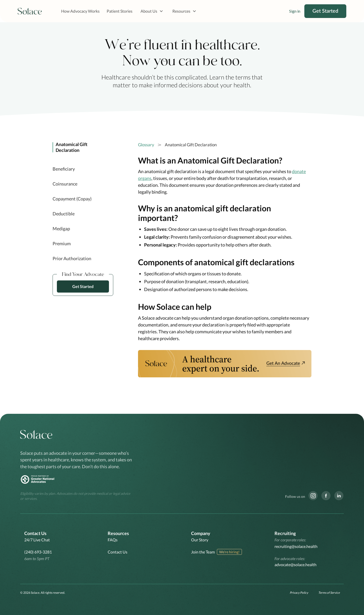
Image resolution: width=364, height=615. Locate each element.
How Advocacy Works (80, 11)
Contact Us (118, 552)
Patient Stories (120, 11)
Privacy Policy (299, 593)
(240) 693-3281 (38, 552)
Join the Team (203, 552)
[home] (30, 11)
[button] (152, 11)
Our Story (200, 540)
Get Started (325, 11)
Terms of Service (329, 593)
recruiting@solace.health (296, 546)
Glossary (146, 145)
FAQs (113, 540)
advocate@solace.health (295, 565)
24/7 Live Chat (37, 540)
